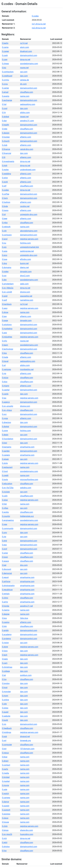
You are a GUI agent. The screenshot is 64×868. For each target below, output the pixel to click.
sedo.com (24, 284)
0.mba (5, 223)
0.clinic (5, 598)
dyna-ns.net (25, 60)
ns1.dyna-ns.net (39, 24)
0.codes (35, 16)
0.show (5, 312)
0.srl (4, 365)
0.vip (4, 374)
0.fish (4, 504)
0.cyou (5, 84)
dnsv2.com (25, 276)
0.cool (5, 108)
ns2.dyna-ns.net (39, 28)
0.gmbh (5, 630)
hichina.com (25, 243)
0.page (5, 320)
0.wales (5, 170)
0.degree (6, 614)
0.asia (5, 251)
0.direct (5, 761)
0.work (5, 182)
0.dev (4, 280)
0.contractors (8, 72)
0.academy (7, 635)
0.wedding (6, 174)
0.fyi (4, 113)
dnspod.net (25, 736)
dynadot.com (26, 272)
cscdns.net (25, 206)
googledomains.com (29, 64)
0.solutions (7, 325)
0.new (5, 524)
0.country (6, 516)
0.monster (6, 692)
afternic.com (26, 137)
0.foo (4, 851)
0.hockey (6, 137)
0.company (7, 235)
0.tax (4, 398)
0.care (5, 60)
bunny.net (24, 263)
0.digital (5, 427)
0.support (6, 810)
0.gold (5, 296)
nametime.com (27, 300)
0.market (6, 781)
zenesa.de (24, 80)
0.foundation (8, 439)
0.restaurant (7, 467)
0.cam (5, 663)
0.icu (4, 243)
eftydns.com (26, 259)
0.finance (6, 149)
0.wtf (4, 186)
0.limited (6, 777)
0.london (6, 683)
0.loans (5, 210)
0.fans (5, 651)
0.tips (4, 353)
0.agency (6, 402)
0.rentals (6, 594)
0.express (6, 814)
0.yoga (5, 418)
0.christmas (7, 667)
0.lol (4, 214)
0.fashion (6, 202)
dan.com (24, 76)
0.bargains (7, 447)
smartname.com (27, 447)
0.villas (5, 508)
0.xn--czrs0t (7, 292)
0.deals (5, 435)
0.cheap (5, 64)
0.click (5, 826)
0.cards (5, 394)
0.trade (5, 357)
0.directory (7, 422)
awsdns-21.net (26, 606)
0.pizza (5, 378)
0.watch (5, 794)
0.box (4, 618)
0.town (5, 557)
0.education (7, 484)
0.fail (4, 104)
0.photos (6, 847)
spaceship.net (26, 296)
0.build (5, 720)
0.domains (7, 267)
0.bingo (5, 830)
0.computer (7, 745)
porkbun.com (26, 675)
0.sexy (5, 308)
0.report (5, 577)
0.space (5, 561)
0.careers (6, 455)
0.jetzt (5, 842)
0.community (8, 528)
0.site (4, 704)
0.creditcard (7, 76)
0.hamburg (7, 304)
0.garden (6, 451)
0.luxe (5, 259)
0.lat (4, 675)
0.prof (5, 549)
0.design (6, 133)
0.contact (6, 765)
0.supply (6, 806)
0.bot (4, 749)
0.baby (5, 659)
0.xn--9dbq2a (8, 288)
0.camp (5, 47)
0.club (5, 145)
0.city (4, 231)
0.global (5, 117)
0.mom (5, 696)
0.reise (5, 500)
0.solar (5, 553)
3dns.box (24, 618)
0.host (5, 688)
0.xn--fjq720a (8, 488)
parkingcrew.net (27, 251)
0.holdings (7, 732)
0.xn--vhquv (7, 410)
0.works (5, 512)
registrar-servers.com (29, 239)
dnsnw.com (25, 292)
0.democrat (7, 573)
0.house (5, 822)
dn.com (23, 84)
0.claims (6, 610)
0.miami (6, 386)
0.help (5, 129)
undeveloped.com (28, 170)
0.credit (5, 475)
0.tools (5, 480)
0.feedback (7, 728)
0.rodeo (5, 272)
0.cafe (5, 496)
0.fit (4, 157)
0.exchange (7, 100)
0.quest (5, 712)
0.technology (8, 349)
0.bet (4, 565)
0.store (5, 647)
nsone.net (24, 68)
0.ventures (6, 369)
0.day (4, 121)
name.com (25, 96)
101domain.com (27, 749)
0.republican (7, 590)
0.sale (5, 789)
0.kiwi (5, 443)
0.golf (5, 300)
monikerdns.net (27, 369)
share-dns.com (27, 830)
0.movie (5, 785)
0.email (5, 92)
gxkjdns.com (26, 488)
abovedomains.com (29, 231)
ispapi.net (24, 117)
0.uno (4, 533)
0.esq (4, 545)
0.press (5, 708)
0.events (6, 96)
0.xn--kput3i (7, 834)
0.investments (8, 161)
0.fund (5, 471)
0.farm (5, 198)
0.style (5, 463)
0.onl (4, 741)
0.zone (5, 431)
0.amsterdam (8, 284)
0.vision (5, 643)
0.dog (4, 263)
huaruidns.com (27, 834)
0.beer (5, 219)
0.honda (6, 606)
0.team (5, 345)
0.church (6, 141)
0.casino (6, 622)
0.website (6, 716)
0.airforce (6, 581)
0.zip (4, 537)
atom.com (25, 47)
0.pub (4, 736)
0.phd (4, 541)
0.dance (5, 802)
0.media (5, 773)
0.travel (5, 361)
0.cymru (5, 80)
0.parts (5, 769)
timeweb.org (25, 741)
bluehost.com (26, 51)
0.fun (4, 679)
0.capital (6, 390)
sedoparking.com (28, 104)
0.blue (5, 757)
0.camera (6, 798)
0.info (5, 341)
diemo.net (24, 267)
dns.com (24, 565)
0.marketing (7, 329)
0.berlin (5, 43)
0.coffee (6, 194)
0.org (4, 247)
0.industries (7, 337)
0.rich (4, 838)
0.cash (5, 55)
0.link (4, 626)
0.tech (5, 655)
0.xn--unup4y (8, 406)
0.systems (6, 639)
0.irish (5, 166)
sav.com (24, 72)
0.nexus (5, 753)
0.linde (5, 206)
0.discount (7, 569)
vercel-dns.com (27, 149)
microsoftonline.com (29, 480)
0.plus (5, 382)
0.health (5, 125)
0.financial (7, 153)
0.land (5, 239)
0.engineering (8, 520)
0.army (5, 602)
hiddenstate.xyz (27, 516)
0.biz (4, 68)
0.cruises (6, 492)
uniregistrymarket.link (29, 247)
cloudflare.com (27, 92)
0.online (5, 700)
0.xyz (4, 414)
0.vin (4, 724)
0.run (4, 276)
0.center (5, 88)
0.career (5, 51)
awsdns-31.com (27, 121)
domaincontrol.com (29, 55)
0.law (4, 316)
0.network (6, 227)
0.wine (5, 178)
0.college (6, 671)
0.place (5, 818)
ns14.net (24, 43)
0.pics (5, 255)
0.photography (8, 586)
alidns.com (25, 113)
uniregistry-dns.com (29, 214)
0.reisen (5, 459)
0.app (4, 333)
